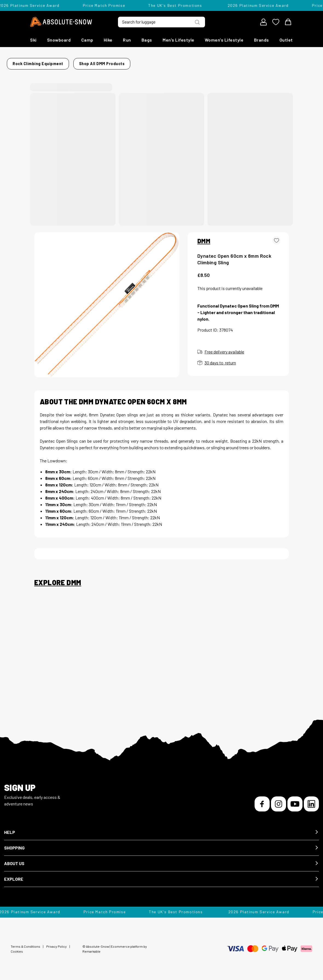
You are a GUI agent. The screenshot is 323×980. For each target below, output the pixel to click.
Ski (33, 40)
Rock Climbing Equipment (78, 62)
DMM (204, 237)
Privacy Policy (57, 943)
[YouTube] (295, 801)
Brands (262, 40)
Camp (87, 40)
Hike (108, 40)
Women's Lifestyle (224, 40)
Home (40, 62)
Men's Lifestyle (178, 40)
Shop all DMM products (240, 62)
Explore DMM (58, 579)
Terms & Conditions (25, 943)
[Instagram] (279, 801)
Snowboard (59, 40)
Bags (147, 40)
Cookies (17, 948)
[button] (161, 829)
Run (127, 40)
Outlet (286, 40)
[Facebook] (262, 801)
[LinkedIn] (311, 801)
